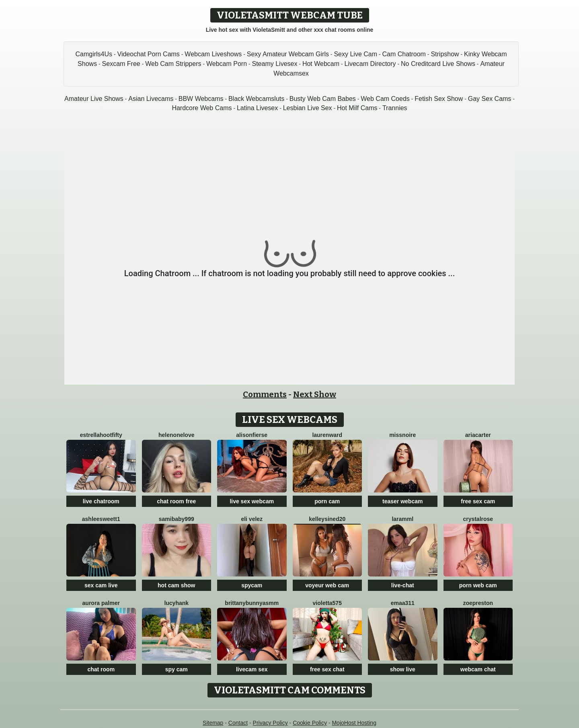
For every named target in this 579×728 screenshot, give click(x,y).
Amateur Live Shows (94, 99)
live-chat (403, 585)
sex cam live (101, 585)
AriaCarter (478, 435)
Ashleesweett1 (101, 519)
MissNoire (402, 435)
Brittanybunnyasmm (252, 603)
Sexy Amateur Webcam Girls (288, 54)
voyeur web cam (327, 585)
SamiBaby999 (177, 519)
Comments (265, 394)
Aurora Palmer (101, 603)
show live (403, 669)
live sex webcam (252, 501)
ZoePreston (478, 603)
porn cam (327, 501)
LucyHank (176, 603)
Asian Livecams (151, 99)
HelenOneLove (176, 435)
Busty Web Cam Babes (323, 99)
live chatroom (101, 501)
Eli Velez (252, 519)
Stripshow (445, 54)
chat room (101, 669)
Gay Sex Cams (490, 99)
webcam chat (478, 669)
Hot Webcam (321, 64)
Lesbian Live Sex (308, 108)
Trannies (395, 108)
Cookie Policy (310, 723)
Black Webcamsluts (256, 99)
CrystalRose (478, 519)
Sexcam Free (121, 64)
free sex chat (327, 669)
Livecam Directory (370, 64)
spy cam (177, 669)
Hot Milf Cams (357, 108)
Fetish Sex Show (439, 99)
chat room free (176, 501)
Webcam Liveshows (213, 54)
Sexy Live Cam (355, 54)
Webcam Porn (227, 64)
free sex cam (478, 501)
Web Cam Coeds (385, 99)
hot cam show (176, 585)
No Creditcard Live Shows (438, 64)
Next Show (315, 394)
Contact (238, 723)
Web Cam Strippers (173, 64)
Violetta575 (327, 603)
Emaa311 (403, 603)
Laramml (402, 519)
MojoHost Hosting (354, 723)
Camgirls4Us (94, 54)
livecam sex (252, 669)
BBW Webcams (201, 99)
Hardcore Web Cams (202, 108)
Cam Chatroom (404, 54)
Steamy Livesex (274, 64)
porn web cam (478, 585)
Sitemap (213, 723)
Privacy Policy (270, 723)
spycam (252, 585)
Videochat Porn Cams (149, 54)
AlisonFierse (252, 435)
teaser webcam (402, 501)
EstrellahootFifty (101, 435)
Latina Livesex (257, 108)
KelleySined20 (327, 519)
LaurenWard (327, 435)
